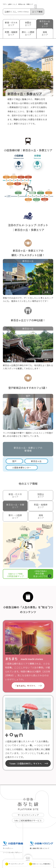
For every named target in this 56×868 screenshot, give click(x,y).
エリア (15, 495)
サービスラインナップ (28, 815)
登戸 (14, 461)
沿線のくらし (12, 4)
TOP (5, 4)
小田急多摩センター (22, 468)
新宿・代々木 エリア (11, 24)
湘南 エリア (45, 33)
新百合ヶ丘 (36, 461)
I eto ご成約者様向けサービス (28, 820)
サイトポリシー (8, 848)
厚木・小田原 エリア (28, 33)
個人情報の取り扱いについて (40, 848)
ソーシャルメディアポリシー (12, 852)
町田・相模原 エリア (11, 33)
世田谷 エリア (28, 24)
